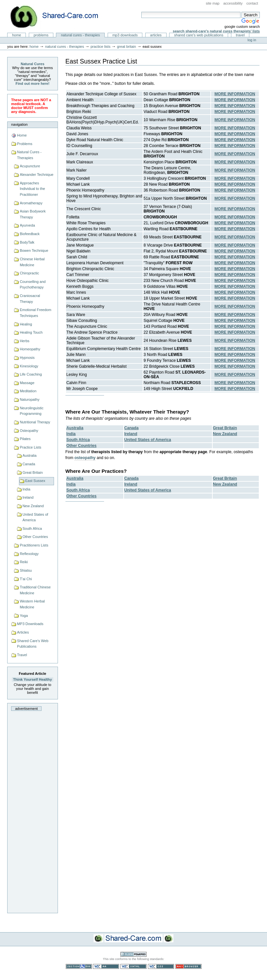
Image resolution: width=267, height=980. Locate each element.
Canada (29, 464)
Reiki (24, 562)
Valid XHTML (133, 966)
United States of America (36, 517)
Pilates (25, 439)
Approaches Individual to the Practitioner (32, 189)
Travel (240, 35)
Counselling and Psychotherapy (33, 285)
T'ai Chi (26, 579)
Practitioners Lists (34, 545)
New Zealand (33, 506)
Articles (156, 35)
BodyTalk (27, 242)
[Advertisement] (32, 810)
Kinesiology (29, 366)
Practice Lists (101, 46)
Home (17, 35)
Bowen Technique (34, 250)
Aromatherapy (31, 203)
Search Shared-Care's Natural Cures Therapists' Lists (216, 31)
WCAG (106, 966)
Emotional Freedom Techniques (35, 313)
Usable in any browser (188, 966)
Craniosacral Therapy (30, 299)
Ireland (28, 497)
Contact (252, 3)
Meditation (28, 391)
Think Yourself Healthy (33, 679)
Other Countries (35, 537)
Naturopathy (29, 399)
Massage (27, 383)
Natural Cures (32, 64)
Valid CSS (161, 966)
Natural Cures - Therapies (80, 35)
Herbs (24, 341)
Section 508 (79, 966)
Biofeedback (30, 234)
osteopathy (85, 458)
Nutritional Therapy (35, 422)
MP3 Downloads (125, 35)
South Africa (32, 528)
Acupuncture (30, 166)
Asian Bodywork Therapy (33, 214)
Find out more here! (33, 83)
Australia (30, 455)
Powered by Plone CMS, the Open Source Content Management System (133, 954)
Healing (26, 324)
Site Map (213, 3)
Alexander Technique (36, 175)
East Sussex (35, 481)
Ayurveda (27, 225)
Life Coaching (31, 374)
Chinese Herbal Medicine (32, 262)
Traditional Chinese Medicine (35, 590)
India (27, 489)
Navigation (19, 124)
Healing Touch (31, 332)
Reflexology (29, 554)
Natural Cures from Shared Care (59, 17)
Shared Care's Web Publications (199, 35)
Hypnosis (27, 358)
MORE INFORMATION (235, 94)
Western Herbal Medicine (32, 604)
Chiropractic (29, 273)
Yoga (24, 616)
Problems (41, 35)
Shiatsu (26, 570)
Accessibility (233, 3)
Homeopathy (30, 349)
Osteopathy (29, 431)
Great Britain (126, 46)
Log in (252, 40)
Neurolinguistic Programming (31, 411)
